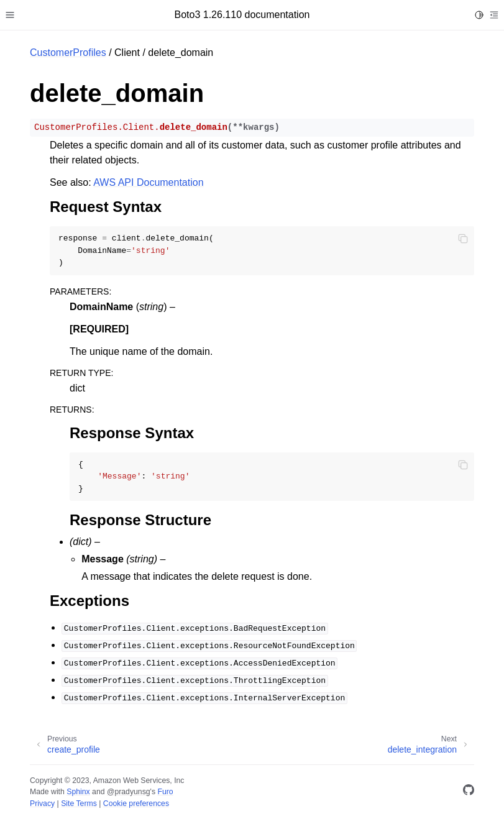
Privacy (42, 804)
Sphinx (78, 792)
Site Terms (79, 804)
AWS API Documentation (148, 182)
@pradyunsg (129, 792)
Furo (165, 792)
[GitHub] (469, 792)
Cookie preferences (136, 804)
